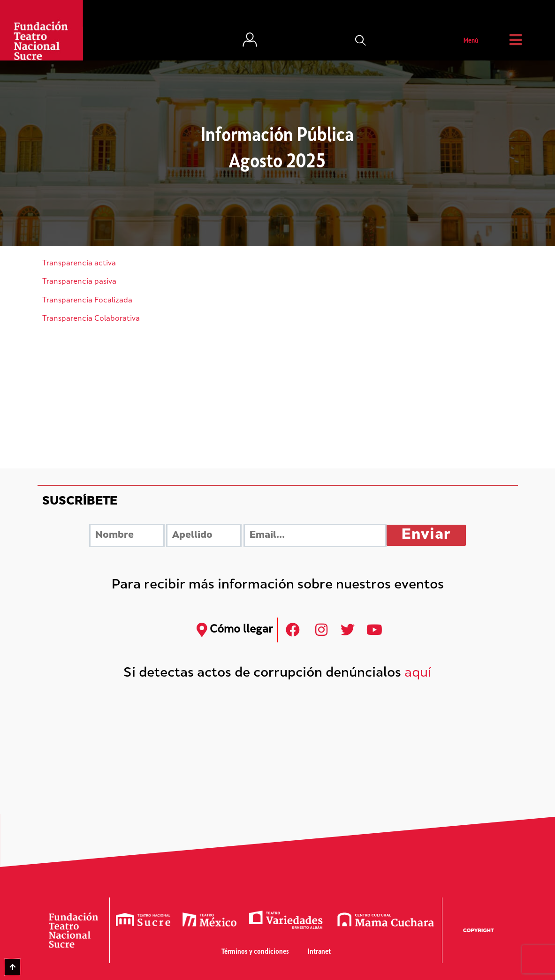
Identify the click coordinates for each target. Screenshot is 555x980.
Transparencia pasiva (79, 282)
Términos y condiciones (255, 952)
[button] (361, 41)
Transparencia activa (79, 264)
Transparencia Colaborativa (91, 319)
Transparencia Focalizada (87, 301)
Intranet (319, 952)
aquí (418, 674)
